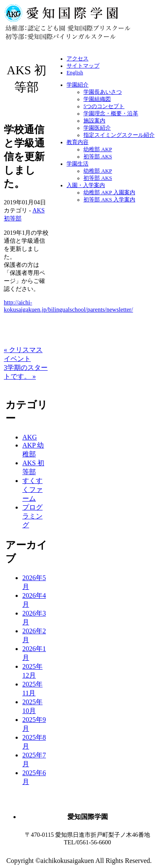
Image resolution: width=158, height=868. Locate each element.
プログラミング (32, 516)
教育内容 (78, 142)
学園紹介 (78, 85)
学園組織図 (97, 99)
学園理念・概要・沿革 (111, 114)
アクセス (78, 59)
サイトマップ (83, 66)
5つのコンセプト (104, 106)
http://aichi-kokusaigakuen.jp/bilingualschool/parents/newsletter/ (68, 306)
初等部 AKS (98, 157)
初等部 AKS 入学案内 (109, 200)
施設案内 (94, 121)
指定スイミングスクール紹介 (119, 135)
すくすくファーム (32, 490)
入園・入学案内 (86, 185)
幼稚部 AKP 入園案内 (109, 193)
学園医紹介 (97, 128)
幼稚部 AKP (98, 149)
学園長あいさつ (103, 92)
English (75, 73)
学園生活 (78, 164)
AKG (30, 437)
